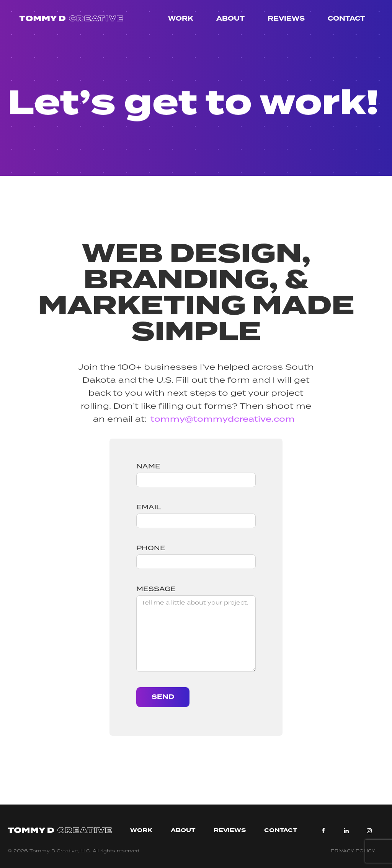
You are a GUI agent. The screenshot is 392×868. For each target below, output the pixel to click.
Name (148, 466)
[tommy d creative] (60, 831)
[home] (71, 19)
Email (149, 507)
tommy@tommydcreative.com (223, 423)
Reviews (286, 19)
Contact (346, 19)
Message (156, 589)
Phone (151, 548)
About (230, 19)
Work (181, 19)
